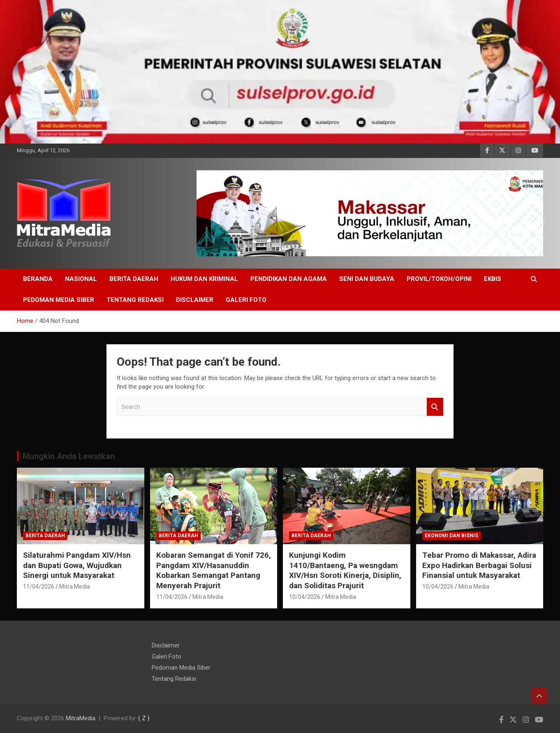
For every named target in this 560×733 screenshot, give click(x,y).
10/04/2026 (305, 597)
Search (435, 407)
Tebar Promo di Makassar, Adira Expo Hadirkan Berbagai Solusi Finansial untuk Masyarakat (479, 565)
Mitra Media (75, 587)
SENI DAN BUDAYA (367, 279)
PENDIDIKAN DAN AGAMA (289, 279)
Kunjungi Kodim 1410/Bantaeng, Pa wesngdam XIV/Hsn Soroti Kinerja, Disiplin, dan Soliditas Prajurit (345, 570)
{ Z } (144, 718)
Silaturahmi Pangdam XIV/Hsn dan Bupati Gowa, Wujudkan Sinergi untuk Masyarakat (77, 565)
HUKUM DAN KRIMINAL (204, 279)
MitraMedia (81, 718)
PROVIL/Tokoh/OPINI (439, 279)
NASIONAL (81, 279)
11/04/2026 (39, 587)
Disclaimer (195, 300)
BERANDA (38, 279)
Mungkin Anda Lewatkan (69, 456)
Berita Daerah (134, 279)
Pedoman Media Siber (59, 300)
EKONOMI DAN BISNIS (451, 536)
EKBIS (493, 279)
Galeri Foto (246, 300)
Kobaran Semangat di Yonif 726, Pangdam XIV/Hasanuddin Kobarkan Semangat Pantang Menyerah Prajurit (214, 570)
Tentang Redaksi (135, 300)
